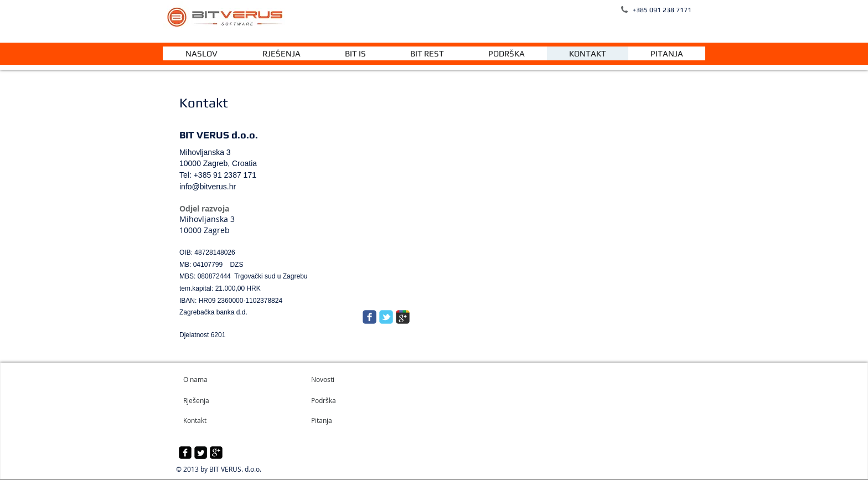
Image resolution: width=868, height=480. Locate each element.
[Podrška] (337, 400)
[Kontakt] (213, 420)
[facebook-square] (185, 453)
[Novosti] (343, 379)
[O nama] (226, 379)
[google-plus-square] (216, 453)
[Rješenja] (215, 400)
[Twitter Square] (201, 453)
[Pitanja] (341, 420)
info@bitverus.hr (208, 187)
